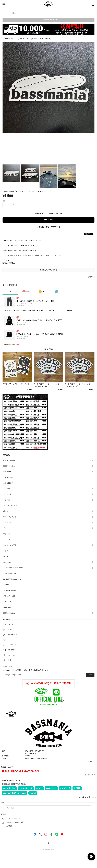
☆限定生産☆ (8, 483)
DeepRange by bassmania (13, 568)
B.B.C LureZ (8, 602)
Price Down (8, 607)
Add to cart (48, 220)
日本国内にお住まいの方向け (48, 227)
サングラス (7, 539)
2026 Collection (9, 460)
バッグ (6, 551)
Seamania (7, 562)
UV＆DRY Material (10, 506)
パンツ (6, 511)
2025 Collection (9, 466)
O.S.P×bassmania (10, 573)
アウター (7, 489)
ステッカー (7, 523)
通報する (91, 277)
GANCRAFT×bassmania (12, 579)
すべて (10, 291)
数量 (4, 201)
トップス (7, 500)
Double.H (7, 585)
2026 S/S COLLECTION (49, 20)
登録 (90, 675)
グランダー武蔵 (9, 596)
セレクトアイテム (10, 545)
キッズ (6, 556)
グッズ (6, 528)
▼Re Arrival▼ (8, 477)
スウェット (7, 494)
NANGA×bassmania (11, 590)
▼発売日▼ (7, 472)
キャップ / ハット (10, 517)
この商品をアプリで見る (48, 270)
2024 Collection (9, 613)
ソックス (7, 534)
